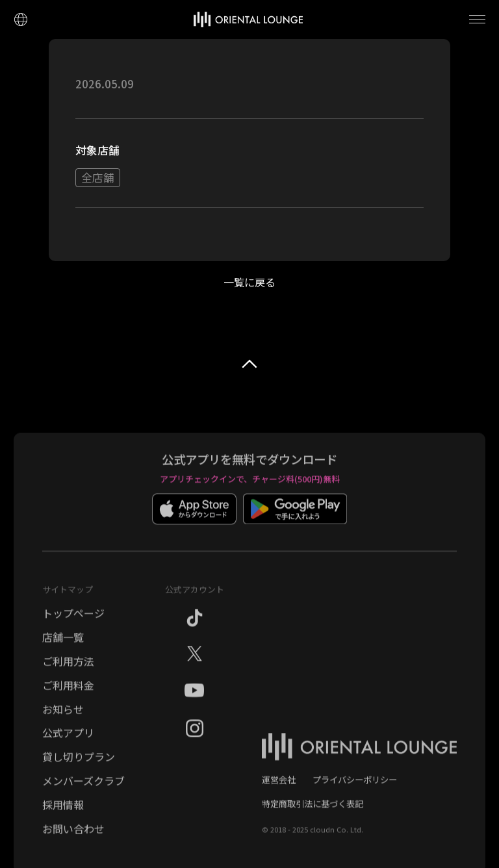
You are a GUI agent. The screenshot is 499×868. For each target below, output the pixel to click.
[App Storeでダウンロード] (194, 524)
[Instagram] (195, 737)
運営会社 (279, 786)
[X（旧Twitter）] (195, 661)
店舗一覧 (63, 643)
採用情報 (63, 811)
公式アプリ (68, 739)
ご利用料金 (68, 691)
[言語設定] (20, 19)
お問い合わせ (73, 835)
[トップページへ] (248, 19)
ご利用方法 (68, 667)
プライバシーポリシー (355, 786)
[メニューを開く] (477, 19)
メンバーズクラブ (83, 787)
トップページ (73, 619)
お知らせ (63, 715)
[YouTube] (194, 700)
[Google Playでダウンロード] (295, 524)
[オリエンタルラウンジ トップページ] (359, 761)
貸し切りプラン (79, 763)
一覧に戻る (249, 282)
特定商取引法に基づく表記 (313, 810)
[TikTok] (195, 626)
